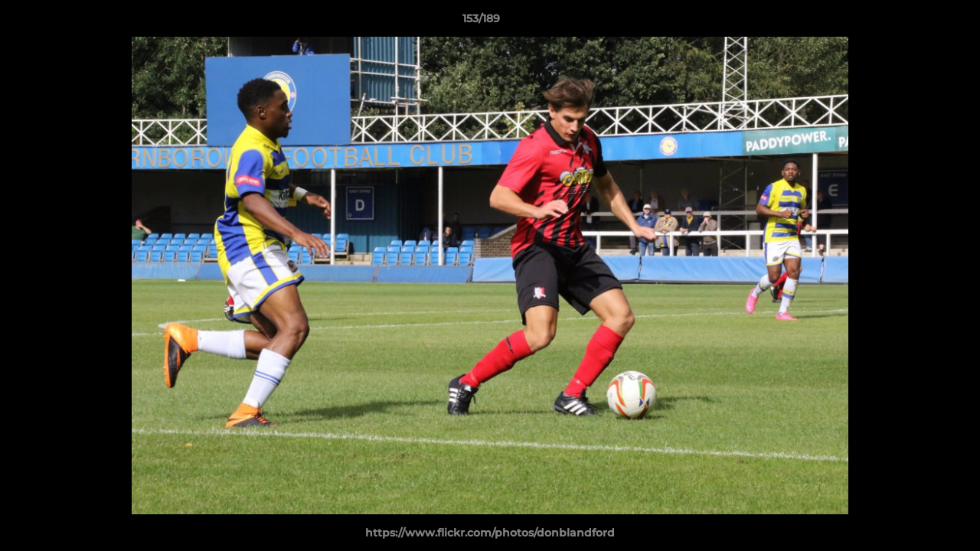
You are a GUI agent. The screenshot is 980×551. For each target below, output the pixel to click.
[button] (916, 22)
